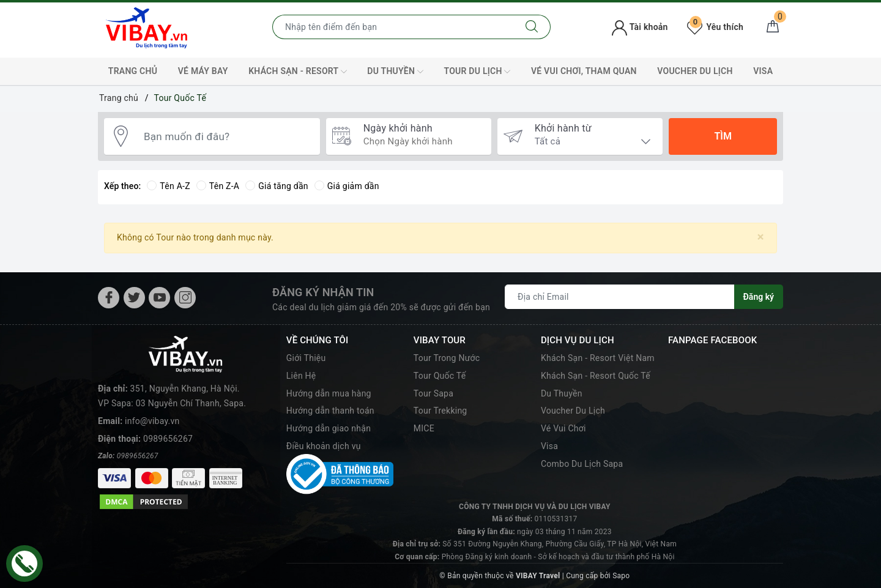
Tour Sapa (433, 393)
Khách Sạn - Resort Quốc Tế (596, 376)
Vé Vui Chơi (563, 428)
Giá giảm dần (347, 186)
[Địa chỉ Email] (620, 297)
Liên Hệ (301, 376)
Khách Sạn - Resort (298, 72)
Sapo (621, 576)
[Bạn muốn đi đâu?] (226, 136)
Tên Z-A (218, 186)
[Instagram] (185, 298)
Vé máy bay (203, 71)
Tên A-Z (168, 186)
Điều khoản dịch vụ (324, 446)
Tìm (723, 136)
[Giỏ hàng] (773, 27)
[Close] (761, 237)
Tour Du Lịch (477, 72)
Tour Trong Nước (447, 358)
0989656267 (168, 439)
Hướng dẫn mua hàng (329, 393)
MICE (424, 428)
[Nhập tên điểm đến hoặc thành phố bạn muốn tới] (393, 27)
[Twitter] (134, 298)
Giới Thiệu (306, 358)
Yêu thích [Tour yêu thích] (715, 27)
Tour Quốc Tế (440, 376)
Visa (549, 446)
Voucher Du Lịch (695, 71)
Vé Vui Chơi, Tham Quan (584, 71)
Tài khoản (640, 27)
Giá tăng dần (277, 186)
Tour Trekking (441, 411)
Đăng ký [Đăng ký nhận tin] (759, 297)
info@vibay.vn (152, 421)
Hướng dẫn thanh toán (330, 411)
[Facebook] (109, 298)
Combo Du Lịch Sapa (582, 464)
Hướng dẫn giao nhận (329, 428)
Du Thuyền (395, 72)
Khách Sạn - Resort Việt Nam (598, 358)
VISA (763, 71)
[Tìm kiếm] (532, 27)
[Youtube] (159, 298)
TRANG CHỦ (133, 71)
